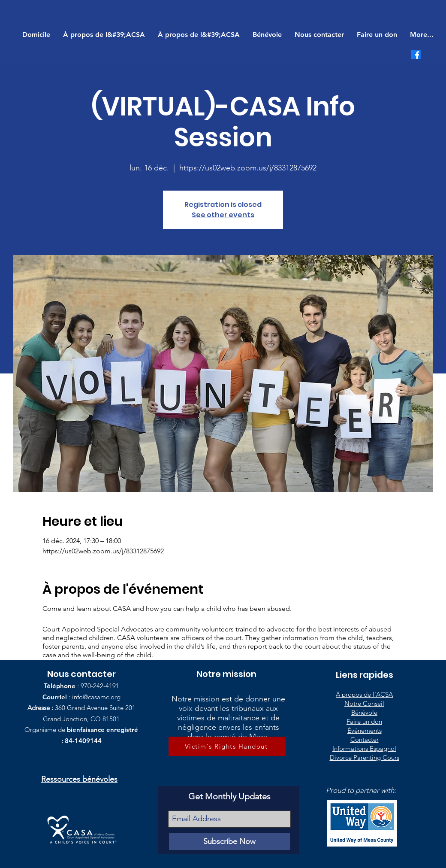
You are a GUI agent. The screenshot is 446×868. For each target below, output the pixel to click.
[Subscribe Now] (229, 841)
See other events (223, 215)
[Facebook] (416, 55)
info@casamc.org (96, 697)
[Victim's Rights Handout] (227, 746)
